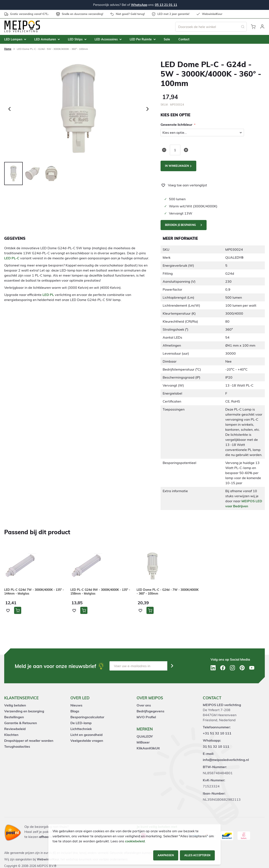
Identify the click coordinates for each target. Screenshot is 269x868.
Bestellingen (14, 717)
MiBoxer (143, 742)
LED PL (48, 295)
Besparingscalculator (87, 717)
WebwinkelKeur (48, 859)
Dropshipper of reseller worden (29, 741)
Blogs (75, 711)
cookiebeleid (135, 841)
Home (8, 49)
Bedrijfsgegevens (150, 711)
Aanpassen (166, 855)
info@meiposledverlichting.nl (226, 760)
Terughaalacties (17, 746)
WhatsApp (139, 5)
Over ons (144, 705)
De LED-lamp (81, 723)
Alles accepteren (197, 855)
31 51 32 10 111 (216, 746)
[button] (262, 27)
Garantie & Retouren (21, 723)
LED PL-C (12, 258)
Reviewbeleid (15, 729)
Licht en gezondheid (86, 735)
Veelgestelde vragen (87, 741)
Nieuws (76, 705)
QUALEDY (145, 736)
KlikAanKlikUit (148, 748)
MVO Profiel (146, 717)
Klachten (11, 735)
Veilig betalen (15, 705)
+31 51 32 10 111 (217, 733)
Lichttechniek (81, 729)
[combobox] (211, 27)
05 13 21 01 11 (166, 5)
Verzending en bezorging (24, 711)
